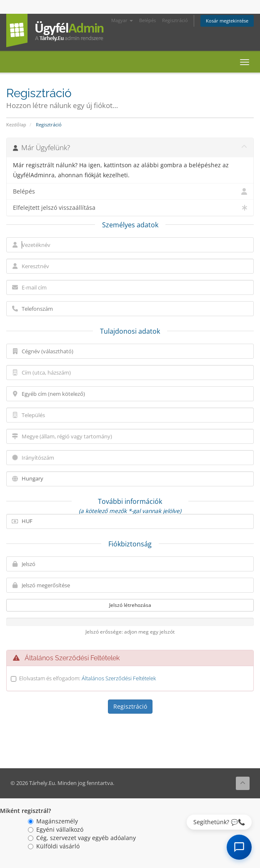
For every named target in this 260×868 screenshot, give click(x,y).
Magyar (122, 20)
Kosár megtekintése (227, 21)
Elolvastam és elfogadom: (87, 678)
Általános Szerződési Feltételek (119, 678)
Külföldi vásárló (54, 846)
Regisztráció (175, 20)
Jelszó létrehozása (130, 605)
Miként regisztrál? (25, 811)
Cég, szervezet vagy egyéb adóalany (82, 838)
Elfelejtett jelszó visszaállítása (130, 208)
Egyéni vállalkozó (56, 829)
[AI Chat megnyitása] (239, 847)
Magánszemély (53, 821)
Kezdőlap (16, 125)
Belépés (147, 20)
